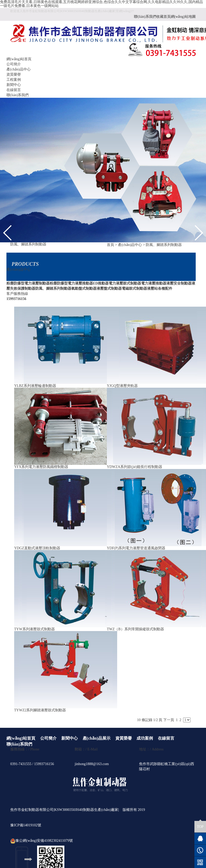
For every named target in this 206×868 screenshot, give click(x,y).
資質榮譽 (14, 74)
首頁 (110, 245)
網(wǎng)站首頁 (19, 59)
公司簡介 (14, 64)
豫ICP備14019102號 (26, 825)
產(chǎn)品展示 (97, 738)
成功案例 (145, 738)
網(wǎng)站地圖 (183, 17)
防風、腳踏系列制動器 (164, 245)
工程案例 (14, 80)
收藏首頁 (164, 17)
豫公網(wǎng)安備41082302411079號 (42, 841)
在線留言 (14, 90)
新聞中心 (14, 85)
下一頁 (169, 720)
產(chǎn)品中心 (19, 69)
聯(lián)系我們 (145, 17)
